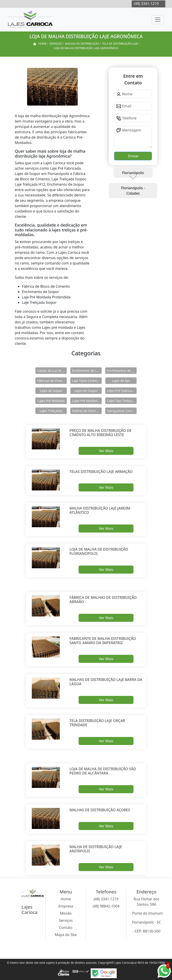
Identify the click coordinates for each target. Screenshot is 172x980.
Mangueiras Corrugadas (122, 411)
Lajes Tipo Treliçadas (122, 401)
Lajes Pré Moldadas (86, 401)
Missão (66, 913)
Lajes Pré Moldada (51, 401)
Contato (66, 928)
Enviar (133, 156)
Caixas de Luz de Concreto (52, 371)
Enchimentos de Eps (122, 371)
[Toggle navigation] (158, 20)
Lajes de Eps (121, 381)
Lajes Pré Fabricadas (122, 391)
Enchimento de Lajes (87, 371)
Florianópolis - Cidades (133, 191)
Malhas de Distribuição (87, 411)
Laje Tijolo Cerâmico (87, 381)
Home (66, 899)
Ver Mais (106, 451)
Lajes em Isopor (86, 391)
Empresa (66, 906)
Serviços (66, 920)
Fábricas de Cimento (52, 381)
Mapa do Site (66, 935)
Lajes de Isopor (51, 391)
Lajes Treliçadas (51, 411)
